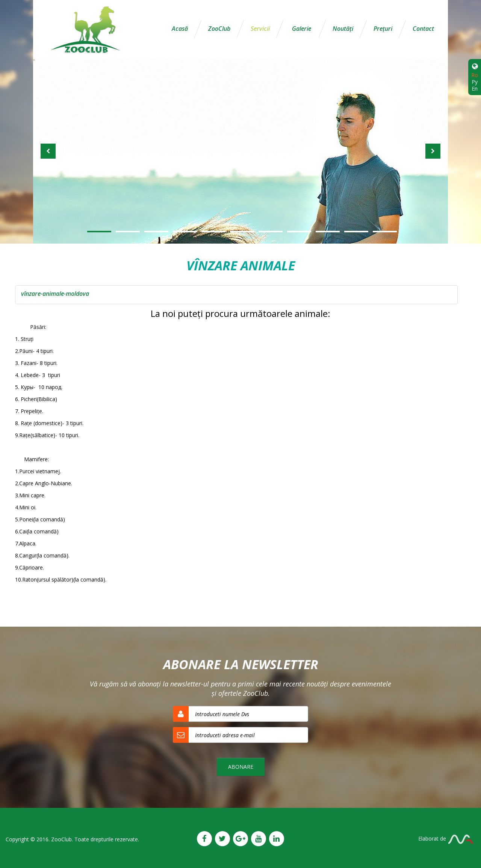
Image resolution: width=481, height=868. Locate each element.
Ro (475, 75)
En (475, 89)
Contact (423, 29)
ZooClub (219, 29)
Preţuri (383, 29)
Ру (475, 82)
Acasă (180, 29)
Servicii (260, 29)
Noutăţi (343, 29)
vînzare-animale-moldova (55, 294)
